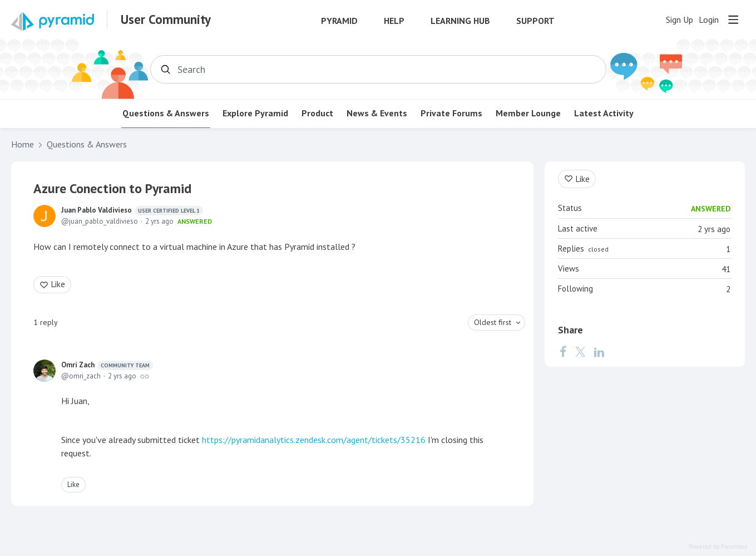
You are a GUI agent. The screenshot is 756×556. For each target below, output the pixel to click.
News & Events (377, 113)
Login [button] (709, 20)
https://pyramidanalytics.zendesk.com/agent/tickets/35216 (314, 440)
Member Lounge (528, 113)
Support (535, 21)
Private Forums (451, 113)
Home (23, 144)
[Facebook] (563, 352)
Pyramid (339, 21)
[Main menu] (733, 19)
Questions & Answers (166, 113)
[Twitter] (580, 352)
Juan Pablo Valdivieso (132, 210)
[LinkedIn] (599, 352)
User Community (166, 19)
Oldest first (493, 322)
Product (317, 113)
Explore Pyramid (255, 113)
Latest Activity (604, 113)
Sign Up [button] (680, 20)
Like (58, 284)
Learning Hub (460, 21)
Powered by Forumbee (718, 547)
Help (394, 21)
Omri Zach (107, 365)
